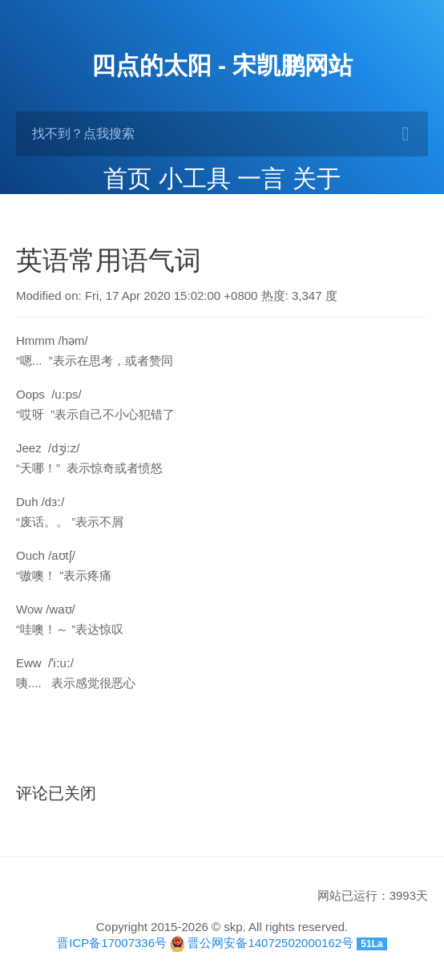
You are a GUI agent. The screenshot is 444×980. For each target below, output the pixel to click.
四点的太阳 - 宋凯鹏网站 (222, 65)
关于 (317, 178)
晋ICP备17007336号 (112, 943)
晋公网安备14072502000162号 (270, 943)
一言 (261, 178)
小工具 (195, 178)
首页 (127, 178)
